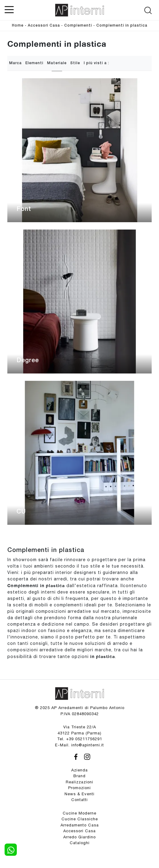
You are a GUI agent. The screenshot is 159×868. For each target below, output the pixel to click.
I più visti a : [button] (96, 63)
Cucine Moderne (79, 813)
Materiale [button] (57, 63)
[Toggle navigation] (9, 9)
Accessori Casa (44, 26)
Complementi (78, 26)
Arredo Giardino (79, 837)
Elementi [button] (34, 63)
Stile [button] (75, 63)
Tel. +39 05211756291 (80, 739)
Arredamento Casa (80, 825)
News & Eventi (79, 794)
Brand (79, 776)
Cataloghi (80, 843)
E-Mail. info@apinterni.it (79, 745)
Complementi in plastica (122, 26)
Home (18, 26)
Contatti (79, 800)
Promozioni (79, 788)
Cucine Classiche (80, 819)
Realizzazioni (79, 782)
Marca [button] (15, 63)
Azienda (79, 770)
